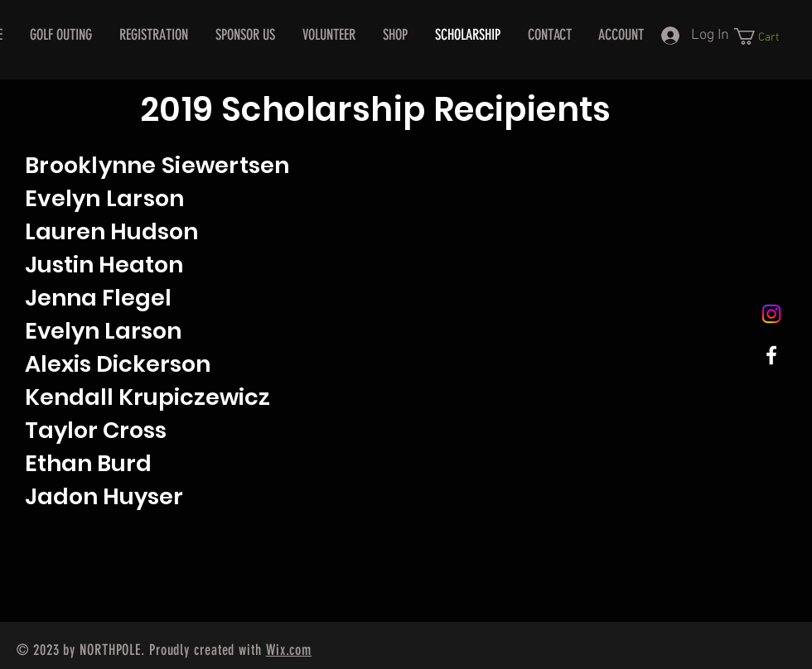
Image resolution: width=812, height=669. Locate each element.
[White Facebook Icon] (771, 355)
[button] (765, 36)
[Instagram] (771, 314)
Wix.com (289, 650)
